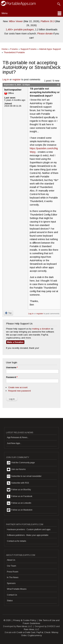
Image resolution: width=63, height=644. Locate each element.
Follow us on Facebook (20, 496)
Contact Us (12, 595)
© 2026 (7, 620)
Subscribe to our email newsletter (24, 476)
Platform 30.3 (48, 21)
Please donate (45, 34)
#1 (58, 85)
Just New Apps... (14, 443)
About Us (11, 560)
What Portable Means (17, 589)
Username (12, 368)
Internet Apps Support (50, 49)
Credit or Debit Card (26, 632)
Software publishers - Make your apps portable (28, 535)
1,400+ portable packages (20, 30)
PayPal (40, 632)
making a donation (41, 329)
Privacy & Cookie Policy (25, 620)
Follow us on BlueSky (19, 490)
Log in (6, 79)
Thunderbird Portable (14, 52)
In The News (13, 577)
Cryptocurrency (35, 635)
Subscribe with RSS (18, 483)
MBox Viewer (16, 21)
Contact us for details (16, 541)
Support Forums (29, 49)
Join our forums (16, 469)
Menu (5, 13)
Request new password (19, 391)
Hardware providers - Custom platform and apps (29, 529)
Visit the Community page (21, 463)
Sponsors (11, 583)
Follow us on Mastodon (20, 510)
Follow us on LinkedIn (19, 503)
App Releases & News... (18, 437)
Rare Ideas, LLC (24, 626)
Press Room (13, 572)
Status (10, 601)
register (17, 79)
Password (12, 377)
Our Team (12, 566)
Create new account (18, 387)
